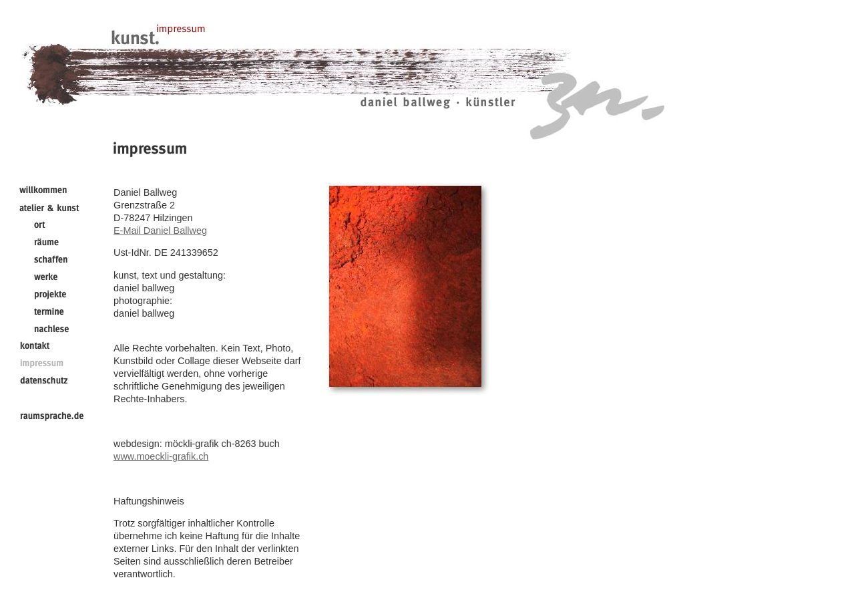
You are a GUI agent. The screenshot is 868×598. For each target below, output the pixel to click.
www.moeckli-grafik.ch (161, 456)
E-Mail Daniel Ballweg (160, 231)
